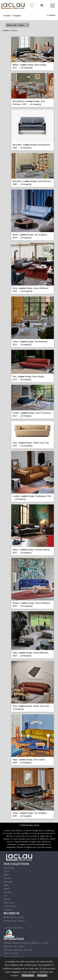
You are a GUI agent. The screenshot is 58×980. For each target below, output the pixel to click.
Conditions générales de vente (18, 950)
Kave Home (9, 903)
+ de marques (10, 906)
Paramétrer (28, 975)
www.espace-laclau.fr (13, 957)
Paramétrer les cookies (14, 946)
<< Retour (51, 15)
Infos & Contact (11, 953)
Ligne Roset (9, 868)
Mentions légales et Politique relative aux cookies (26, 943)
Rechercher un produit (14, 917)
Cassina (7, 892)
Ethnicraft (8, 882)
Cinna (6, 871)
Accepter (42, 975)
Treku (6, 885)
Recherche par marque (14, 921)
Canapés (17, 16)
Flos (6, 896)
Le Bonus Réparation (13, 928)
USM (6, 875)
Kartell (7, 16)
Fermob (7, 878)
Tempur (7, 899)
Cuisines (8, 910)
